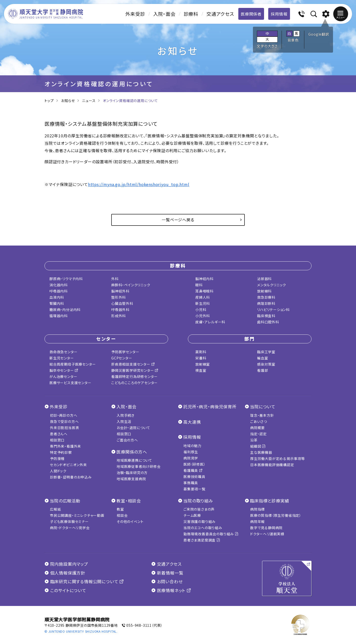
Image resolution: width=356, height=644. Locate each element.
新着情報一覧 (167, 573)
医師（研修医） (195, 464)
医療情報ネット (171, 590)
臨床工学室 (266, 352)
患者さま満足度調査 (202, 540)
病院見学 (191, 458)
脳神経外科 (120, 291)
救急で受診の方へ (64, 421)
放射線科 (264, 291)
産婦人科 (203, 297)
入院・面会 (164, 14)
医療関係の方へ (132, 452)
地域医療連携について (134, 460)
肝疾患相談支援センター (133, 364)
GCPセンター (122, 358)
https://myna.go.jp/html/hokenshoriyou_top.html (139, 184)
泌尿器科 (264, 279)
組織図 (258, 446)
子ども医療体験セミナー (69, 521)
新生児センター (62, 358)
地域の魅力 (192, 446)
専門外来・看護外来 (66, 446)
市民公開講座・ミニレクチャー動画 (77, 515)
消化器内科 (59, 285)
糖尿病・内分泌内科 (65, 310)
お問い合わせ (167, 581)
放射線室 (203, 364)
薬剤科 (201, 352)
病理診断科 (266, 303)
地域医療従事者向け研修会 (139, 466)
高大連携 (192, 422)
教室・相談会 (129, 501)
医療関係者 (251, 14)
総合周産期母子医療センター (73, 364)
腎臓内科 (57, 303)
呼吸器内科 (59, 291)
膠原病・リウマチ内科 (66, 279)
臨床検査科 (266, 316)
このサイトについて (65, 590)
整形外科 (119, 297)
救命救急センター (63, 352)
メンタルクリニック (272, 285)
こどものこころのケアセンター (134, 383)
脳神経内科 (204, 279)
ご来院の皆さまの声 (199, 509)
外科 (115, 279)
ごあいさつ (259, 421)
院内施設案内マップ (66, 564)
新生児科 (203, 303)
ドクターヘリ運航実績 (267, 534)
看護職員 (193, 470)
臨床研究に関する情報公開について (84, 581)
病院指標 (257, 509)
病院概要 (257, 428)
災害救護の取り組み (200, 521)
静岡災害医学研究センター (135, 370)
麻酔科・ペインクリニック (131, 285)
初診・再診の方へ (64, 415)
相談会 (122, 515)
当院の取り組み (198, 501)
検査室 (201, 370)
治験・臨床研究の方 (132, 473)
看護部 (263, 370)
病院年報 (257, 521)
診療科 (191, 14)
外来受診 (135, 14)
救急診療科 (266, 297)
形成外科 (119, 316)
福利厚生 (191, 452)
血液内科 (57, 297)
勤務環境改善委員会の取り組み (211, 534)
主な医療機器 (261, 452)
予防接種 (57, 458)
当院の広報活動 (65, 501)
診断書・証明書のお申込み (71, 477)
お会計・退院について (133, 428)
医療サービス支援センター (70, 383)
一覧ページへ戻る (178, 220)
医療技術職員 (194, 477)
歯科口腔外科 (268, 322)
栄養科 (201, 358)
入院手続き (126, 415)
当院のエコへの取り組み (203, 528)
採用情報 (279, 14)
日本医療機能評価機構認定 (272, 465)
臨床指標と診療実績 (269, 501)
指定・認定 (258, 434)
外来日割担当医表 (65, 428)
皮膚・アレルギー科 (210, 322)
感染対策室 (266, 364)
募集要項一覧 (194, 489)
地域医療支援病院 (131, 479)
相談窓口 (57, 440)
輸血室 (263, 358)
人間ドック (58, 471)
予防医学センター (125, 352)
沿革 (254, 440)
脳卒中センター (64, 370)
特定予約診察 (61, 452)
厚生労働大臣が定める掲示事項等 (278, 458)
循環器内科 (59, 316)
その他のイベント (130, 521)
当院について (263, 406)
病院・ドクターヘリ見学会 (70, 528)
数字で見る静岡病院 (266, 528)
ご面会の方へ (127, 440)
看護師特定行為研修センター (134, 376)
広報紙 (55, 509)
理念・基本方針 (262, 415)
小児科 (201, 310)
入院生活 (124, 421)
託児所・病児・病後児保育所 (210, 406)
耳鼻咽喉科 (204, 291)
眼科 (199, 285)
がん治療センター (63, 376)
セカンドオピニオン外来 (68, 465)
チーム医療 (192, 515)
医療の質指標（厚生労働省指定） (276, 515)
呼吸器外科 (120, 310)
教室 (120, 509)
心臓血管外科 (122, 303)
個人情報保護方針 (65, 573)
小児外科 (203, 316)
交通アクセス (220, 14)
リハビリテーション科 (273, 310)
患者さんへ (59, 434)
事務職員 (191, 483)
